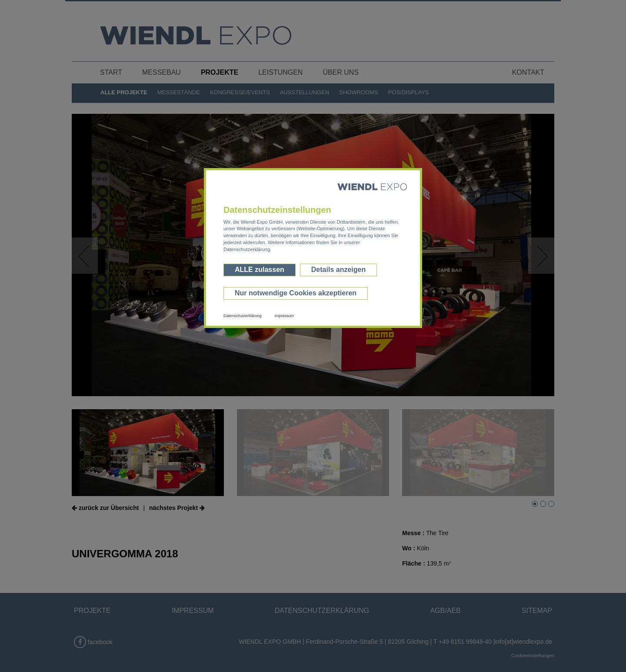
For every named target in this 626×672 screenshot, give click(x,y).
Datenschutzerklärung (243, 316)
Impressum (285, 316)
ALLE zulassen (260, 270)
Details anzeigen (338, 270)
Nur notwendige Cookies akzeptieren (296, 293)
